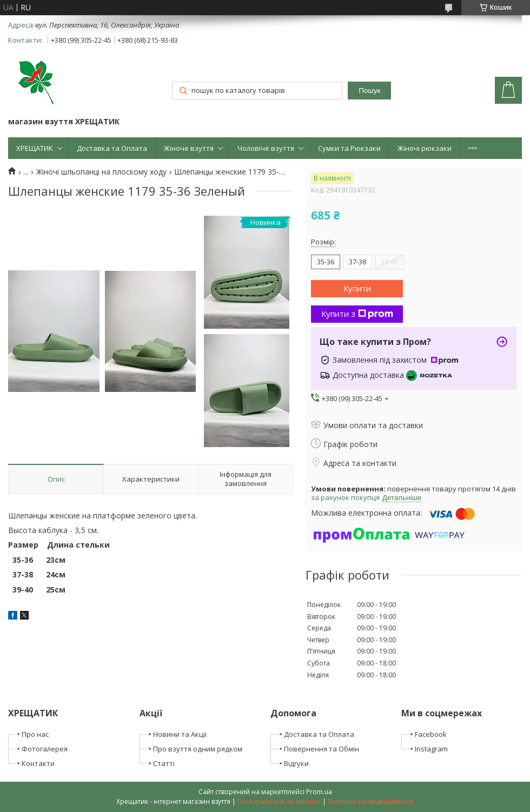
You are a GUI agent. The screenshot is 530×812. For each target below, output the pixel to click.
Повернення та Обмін (322, 749)
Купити (357, 288)
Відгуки (296, 763)
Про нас (35, 734)
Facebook (431, 734)
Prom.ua (319, 792)
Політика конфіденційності (371, 801)
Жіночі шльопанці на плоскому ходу (101, 172)
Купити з (357, 314)
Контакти (38, 763)
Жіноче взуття (189, 148)
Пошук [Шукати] (369, 91)
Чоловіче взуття (266, 148)
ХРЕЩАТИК (35, 148)
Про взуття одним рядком (198, 749)
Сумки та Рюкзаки (349, 148)
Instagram (431, 749)
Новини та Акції (180, 734)
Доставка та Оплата (112, 148)
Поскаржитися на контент (279, 801)
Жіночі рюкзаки (425, 148)
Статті (164, 763)
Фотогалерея (45, 749)
